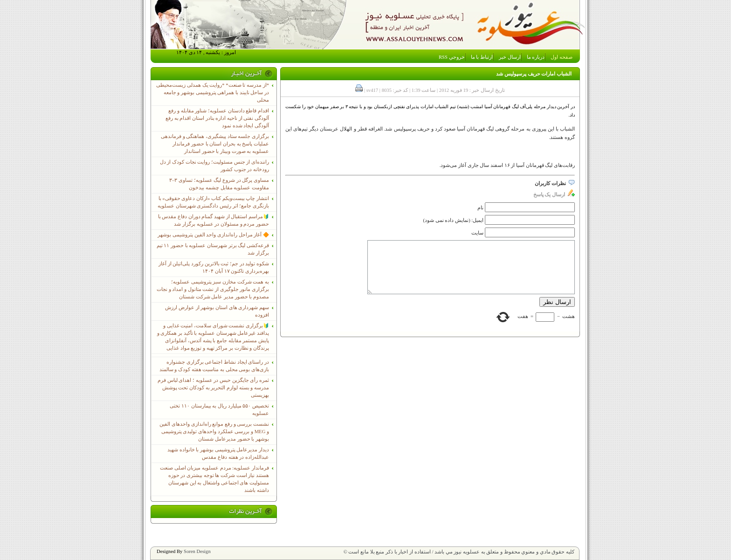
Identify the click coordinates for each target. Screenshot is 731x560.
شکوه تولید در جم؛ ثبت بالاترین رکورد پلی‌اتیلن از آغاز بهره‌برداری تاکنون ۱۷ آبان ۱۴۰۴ (214, 267)
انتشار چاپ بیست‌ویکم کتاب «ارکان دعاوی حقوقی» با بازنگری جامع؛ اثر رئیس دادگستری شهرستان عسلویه (213, 202)
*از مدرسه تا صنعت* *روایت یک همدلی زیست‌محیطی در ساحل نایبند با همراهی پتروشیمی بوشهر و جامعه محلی (213, 93)
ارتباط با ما (482, 57)
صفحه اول (562, 57)
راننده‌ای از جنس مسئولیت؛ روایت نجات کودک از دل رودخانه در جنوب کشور (214, 166)
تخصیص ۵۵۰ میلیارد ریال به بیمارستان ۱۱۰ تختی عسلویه (219, 410)
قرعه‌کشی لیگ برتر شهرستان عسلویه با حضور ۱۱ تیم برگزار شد (213, 249)
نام (480, 208)
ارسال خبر (510, 57)
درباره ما (536, 57)
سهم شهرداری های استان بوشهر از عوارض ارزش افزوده (217, 311)
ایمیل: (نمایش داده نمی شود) (454, 220)
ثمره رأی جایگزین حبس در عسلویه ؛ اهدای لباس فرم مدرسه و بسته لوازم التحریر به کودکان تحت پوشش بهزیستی (213, 388)
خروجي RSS (452, 57)
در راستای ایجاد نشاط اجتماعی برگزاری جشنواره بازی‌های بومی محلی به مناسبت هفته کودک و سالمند (214, 366)
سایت (477, 233)
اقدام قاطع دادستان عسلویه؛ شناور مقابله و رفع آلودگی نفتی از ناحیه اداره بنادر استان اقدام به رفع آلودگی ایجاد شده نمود (217, 118)
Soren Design (197, 551)
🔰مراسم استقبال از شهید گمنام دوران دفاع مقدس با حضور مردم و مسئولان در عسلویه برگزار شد (214, 220)
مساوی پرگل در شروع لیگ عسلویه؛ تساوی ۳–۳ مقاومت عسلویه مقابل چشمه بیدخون (219, 184)
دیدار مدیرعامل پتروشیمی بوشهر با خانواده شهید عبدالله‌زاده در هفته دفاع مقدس (218, 453)
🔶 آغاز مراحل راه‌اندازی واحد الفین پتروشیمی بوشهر (213, 235)
